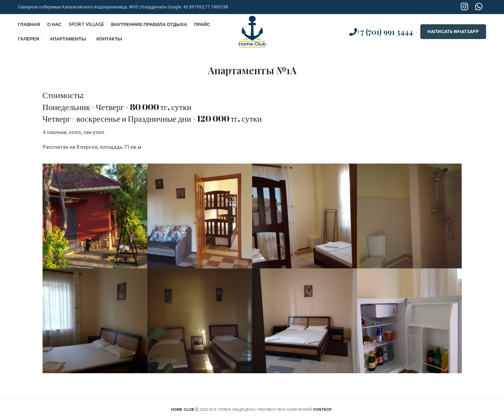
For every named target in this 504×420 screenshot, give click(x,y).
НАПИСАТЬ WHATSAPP (453, 31)
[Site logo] (252, 31)
